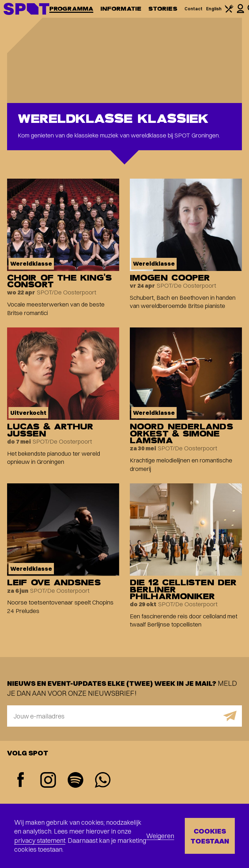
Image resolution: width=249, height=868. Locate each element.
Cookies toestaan (210, 836)
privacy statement (40, 840)
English (214, 9)
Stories (163, 9)
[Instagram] (48, 781)
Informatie (121, 9)
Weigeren (160, 836)
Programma (71, 9)
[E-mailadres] (124, 716)
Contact (194, 9)
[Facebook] (21, 780)
